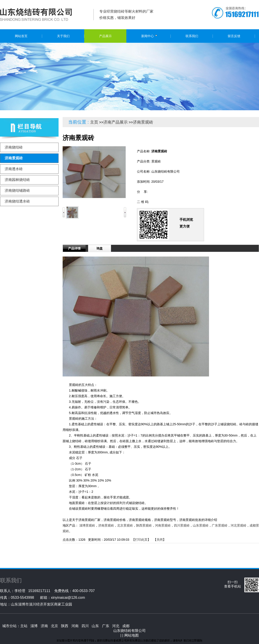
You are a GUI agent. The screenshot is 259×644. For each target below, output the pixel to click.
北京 (55, 626)
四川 (85, 626)
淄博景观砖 (87, 525)
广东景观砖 (220, 525)
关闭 (160, 540)
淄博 (34, 626)
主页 (94, 122)
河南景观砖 (163, 525)
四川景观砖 (182, 525)
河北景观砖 (239, 525)
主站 (24, 626)
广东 (106, 626)
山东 (95, 626)
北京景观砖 (125, 525)
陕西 (65, 626)
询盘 (100, 248)
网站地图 (132, 635)
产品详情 (74, 248)
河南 (75, 626)
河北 (116, 626)
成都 (126, 626)
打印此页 (141, 540)
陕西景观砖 (144, 525)
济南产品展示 (116, 122)
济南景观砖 (143, 122)
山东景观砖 (201, 525)
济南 (44, 626)
